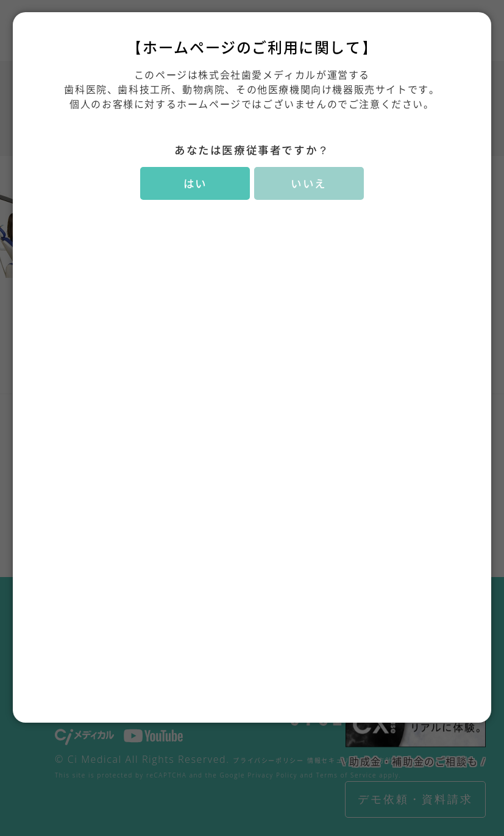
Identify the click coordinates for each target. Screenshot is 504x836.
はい (195, 183)
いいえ (309, 183)
